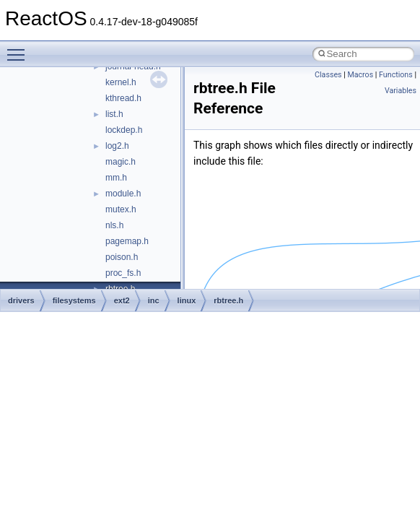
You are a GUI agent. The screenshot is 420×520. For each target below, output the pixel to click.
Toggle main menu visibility (19, 48)
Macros (360, 75)
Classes (328, 75)
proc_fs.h (123, 273)
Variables (401, 91)
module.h (123, 194)
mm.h (116, 178)
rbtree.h (228, 300)
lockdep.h (124, 130)
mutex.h (121, 209)
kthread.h (123, 98)
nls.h (114, 225)
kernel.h (121, 82)
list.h (114, 114)
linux (187, 300)
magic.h (121, 162)
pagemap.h (127, 241)
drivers (21, 300)
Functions (396, 75)
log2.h (117, 146)
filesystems (74, 300)
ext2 (122, 300)
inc (154, 300)
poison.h (122, 257)
